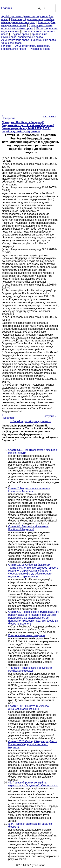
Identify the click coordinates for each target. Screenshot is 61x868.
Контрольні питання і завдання (27, 635)
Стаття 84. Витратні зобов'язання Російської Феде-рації (28, 528)
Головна (6, 46)
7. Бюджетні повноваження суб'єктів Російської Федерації (30, 669)
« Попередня (8, 117)
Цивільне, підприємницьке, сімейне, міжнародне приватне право (28, 21)
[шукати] (45, 8)
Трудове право (20, 34)
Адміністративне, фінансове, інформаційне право (26, 47)
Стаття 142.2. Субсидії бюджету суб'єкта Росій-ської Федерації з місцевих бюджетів (33, 744)
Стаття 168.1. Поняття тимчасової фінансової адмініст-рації (29, 707)
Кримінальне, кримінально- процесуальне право (25, 36)
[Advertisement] (30, 81)
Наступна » (49, 117)
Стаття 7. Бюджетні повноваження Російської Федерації (29, 490)
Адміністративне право (15, 40)
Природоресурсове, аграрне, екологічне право (27, 27)
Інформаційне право (44, 40)
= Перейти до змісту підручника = (30, 421)
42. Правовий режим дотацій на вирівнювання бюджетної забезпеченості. (33, 784)
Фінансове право (11, 43)
